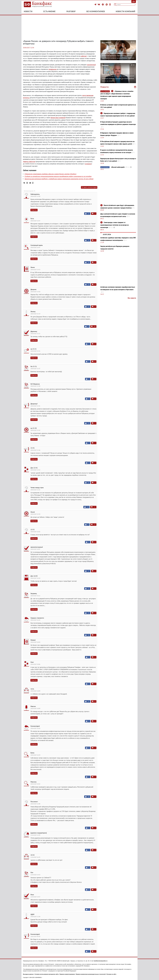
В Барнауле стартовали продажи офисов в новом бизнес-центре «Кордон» (50, 174)
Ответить (34, 210)
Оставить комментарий (89, 187)
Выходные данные (28, 974)
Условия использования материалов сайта (47, 974)
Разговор (71, 11)
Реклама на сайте (111, 974)
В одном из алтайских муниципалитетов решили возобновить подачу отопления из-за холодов (58, 176)
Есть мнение (49, 11)
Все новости (132, 298)
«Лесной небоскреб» (118, 167)
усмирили (88, 164)
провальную (53, 69)
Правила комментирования (67, 974)
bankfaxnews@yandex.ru (101, 961)
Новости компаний (125, 11)
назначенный (91, 65)
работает (84, 56)
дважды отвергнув (29, 161)
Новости (28, 11)
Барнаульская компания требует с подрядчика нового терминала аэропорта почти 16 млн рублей (59, 179)
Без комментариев (96, 11)
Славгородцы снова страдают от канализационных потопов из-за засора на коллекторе (114, 225)
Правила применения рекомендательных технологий (91, 974)
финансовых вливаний (58, 118)
